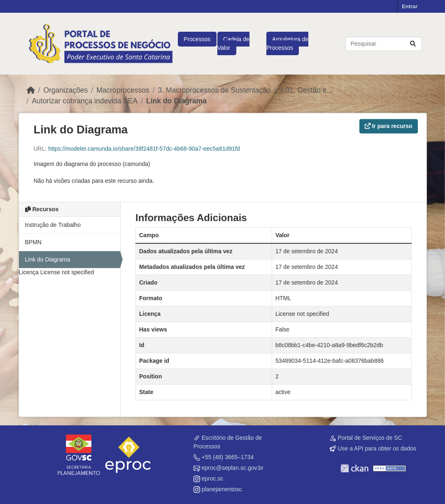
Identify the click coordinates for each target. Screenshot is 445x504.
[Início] (31, 90)
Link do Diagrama (176, 101)
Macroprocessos (123, 90)
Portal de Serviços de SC (370, 438)
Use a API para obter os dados (377, 448)
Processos (197, 39)
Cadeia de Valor (233, 43)
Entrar (410, 6)
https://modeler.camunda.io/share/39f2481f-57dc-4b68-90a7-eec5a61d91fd (144, 149)
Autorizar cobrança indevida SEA (85, 101)
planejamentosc (222, 489)
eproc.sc (213, 478)
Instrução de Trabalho (53, 225)
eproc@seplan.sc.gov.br (233, 468)
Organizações (65, 90)
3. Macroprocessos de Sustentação (214, 90)
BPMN (33, 242)
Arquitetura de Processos (287, 43)
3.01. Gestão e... (306, 90)
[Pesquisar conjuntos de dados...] (384, 44)
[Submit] (413, 44)
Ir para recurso (389, 126)
